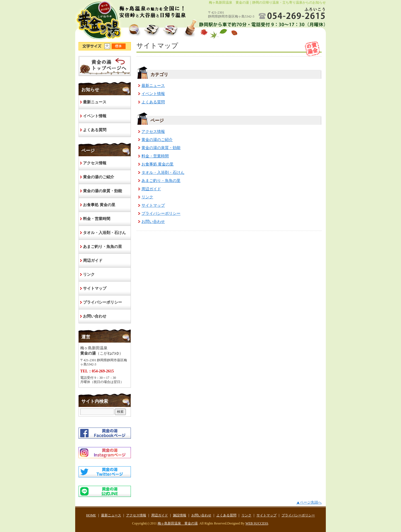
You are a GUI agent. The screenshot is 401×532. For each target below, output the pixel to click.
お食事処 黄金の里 (157, 164)
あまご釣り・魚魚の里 (161, 181)
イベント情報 (153, 94)
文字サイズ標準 (119, 46)
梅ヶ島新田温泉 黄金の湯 (178, 523)
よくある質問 (153, 102)
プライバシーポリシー (161, 213)
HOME (105, 66)
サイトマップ (153, 205)
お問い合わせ (153, 222)
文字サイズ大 (108, 46)
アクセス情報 (153, 132)
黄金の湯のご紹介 (157, 140)
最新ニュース (153, 86)
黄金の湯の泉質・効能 (161, 148)
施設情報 (180, 515)
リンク (147, 197)
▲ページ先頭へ (309, 502)
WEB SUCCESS (257, 523)
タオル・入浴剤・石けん (163, 173)
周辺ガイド (151, 189)
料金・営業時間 (155, 156)
